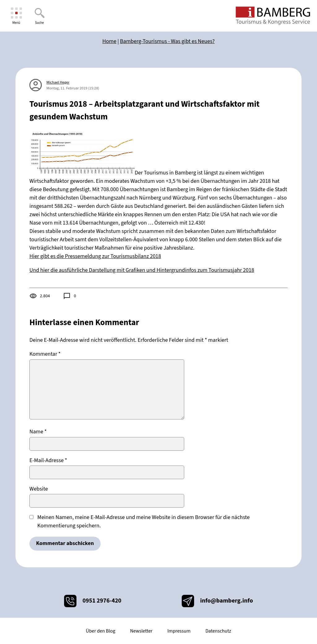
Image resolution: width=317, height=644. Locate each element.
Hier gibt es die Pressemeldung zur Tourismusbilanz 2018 (95, 256)
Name (38, 432)
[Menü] (16, 16)
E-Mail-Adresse (48, 460)
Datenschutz (218, 631)
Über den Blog (100, 631)
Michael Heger (58, 82)
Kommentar (45, 354)
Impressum (179, 631)
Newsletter (141, 631)
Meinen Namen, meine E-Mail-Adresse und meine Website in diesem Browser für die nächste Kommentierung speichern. (144, 522)
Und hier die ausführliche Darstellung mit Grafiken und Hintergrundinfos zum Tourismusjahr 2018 (142, 270)
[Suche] (39, 16)
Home (109, 41)
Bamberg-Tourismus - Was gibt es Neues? (167, 41)
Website (39, 489)
